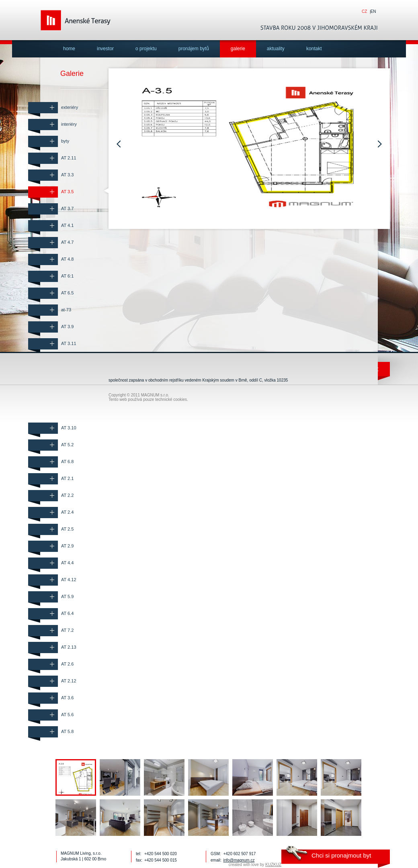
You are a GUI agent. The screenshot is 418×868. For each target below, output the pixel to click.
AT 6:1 (67, 276)
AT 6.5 (67, 293)
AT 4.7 (67, 242)
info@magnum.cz (239, 860)
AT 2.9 (67, 546)
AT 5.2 (67, 445)
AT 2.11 (69, 158)
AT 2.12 (69, 681)
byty (65, 141)
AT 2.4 (67, 512)
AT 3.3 (67, 175)
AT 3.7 (67, 208)
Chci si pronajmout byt (341, 855)
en (373, 11)
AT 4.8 (67, 259)
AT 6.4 (67, 613)
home (69, 49)
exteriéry (70, 107)
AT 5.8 (67, 731)
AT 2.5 (67, 529)
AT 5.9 (67, 596)
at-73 (66, 310)
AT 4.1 (67, 225)
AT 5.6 (67, 715)
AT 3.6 (67, 698)
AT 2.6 (67, 664)
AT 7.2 (67, 630)
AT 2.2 (67, 495)
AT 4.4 (67, 563)
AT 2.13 (69, 647)
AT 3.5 (67, 192)
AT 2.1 (67, 478)
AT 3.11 (69, 343)
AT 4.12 (69, 580)
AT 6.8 (67, 462)
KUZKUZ (273, 865)
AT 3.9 (67, 327)
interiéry (69, 124)
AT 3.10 (69, 428)
